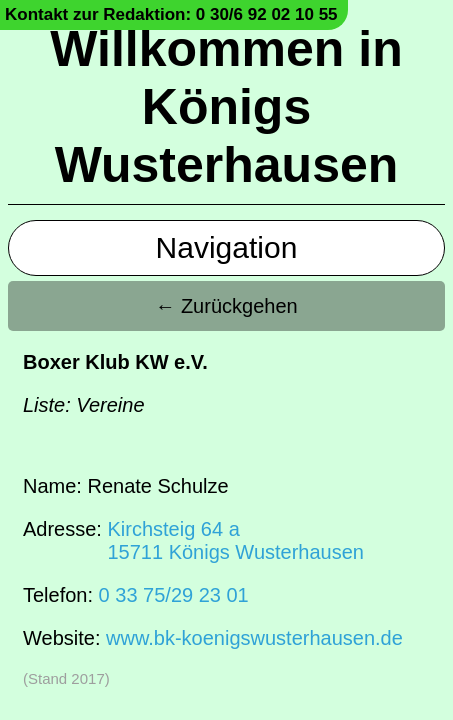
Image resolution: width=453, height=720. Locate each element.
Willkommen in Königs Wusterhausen (226, 107)
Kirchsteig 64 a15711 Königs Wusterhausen (235, 540)
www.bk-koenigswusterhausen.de (254, 638)
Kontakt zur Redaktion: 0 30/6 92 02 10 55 (171, 14)
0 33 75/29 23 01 (174, 595)
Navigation (227, 247)
